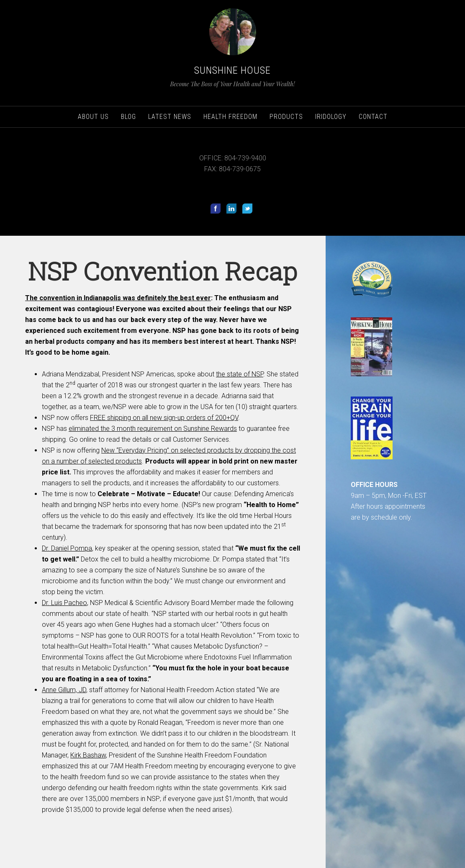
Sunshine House (232, 70)
